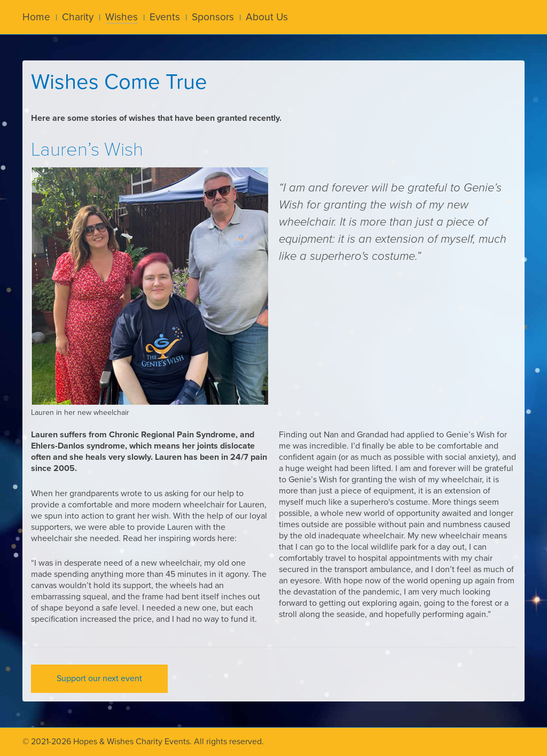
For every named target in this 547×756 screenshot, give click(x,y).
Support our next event (99, 678)
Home (36, 17)
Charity (78, 17)
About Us (267, 17)
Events (165, 17)
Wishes (122, 17)
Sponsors (213, 17)
